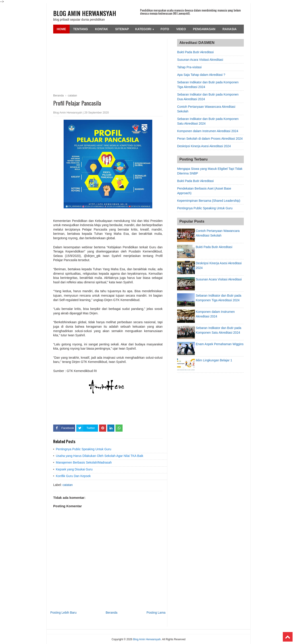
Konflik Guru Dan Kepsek (73, 476)
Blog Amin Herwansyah (85, 13)
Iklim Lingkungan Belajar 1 (214, 360)
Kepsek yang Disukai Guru (74, 469)
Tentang (81, 29)
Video (181, 29)
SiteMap (122, 29)
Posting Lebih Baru (63, 613)
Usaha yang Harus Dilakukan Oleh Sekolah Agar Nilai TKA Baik (100, 456)
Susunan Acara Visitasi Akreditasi (200, 60)
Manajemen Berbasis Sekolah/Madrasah (84, 462)
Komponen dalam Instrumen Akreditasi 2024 (208, 131)
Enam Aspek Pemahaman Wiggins (220, 344)
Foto (165, 29)
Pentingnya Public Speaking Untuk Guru (84, 449)
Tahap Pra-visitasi (189, 67)
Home (61, 29)
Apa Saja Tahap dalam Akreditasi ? (201, 75)
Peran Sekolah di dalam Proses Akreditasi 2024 (210, 139)
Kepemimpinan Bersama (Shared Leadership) (209, 201)
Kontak (102, 29)
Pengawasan (204, 29)
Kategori (145, 29)
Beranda (112, 613)
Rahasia (230, 29)
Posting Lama (156, 613)
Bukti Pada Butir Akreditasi (195, 52)
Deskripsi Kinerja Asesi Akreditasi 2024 (204, 146)
